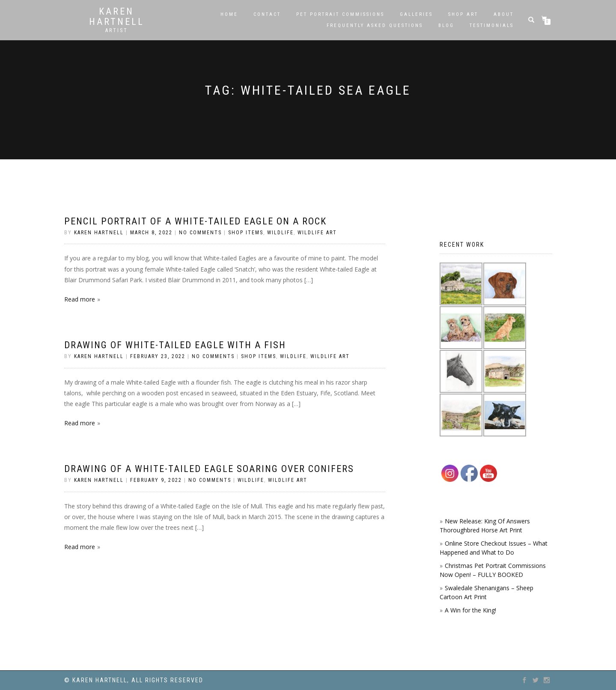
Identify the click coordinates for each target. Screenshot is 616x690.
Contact (267, 14)
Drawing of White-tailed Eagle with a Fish (175, 345)
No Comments (200, 233)
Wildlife (280, 233)
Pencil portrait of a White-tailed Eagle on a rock (195, 221)
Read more (80, 299)
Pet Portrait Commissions (340, 14)
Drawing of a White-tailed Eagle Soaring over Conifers (209, 469)
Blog (446, 25)
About (504, 14)
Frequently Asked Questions (375, 25)
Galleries (416, 14)
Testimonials (492, 25)
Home (229, 14)
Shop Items (246, 233)
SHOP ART (463, 14)
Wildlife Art (317, 233)
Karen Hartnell (117, 17)
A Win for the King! (470, 610)
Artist (117, 30)
